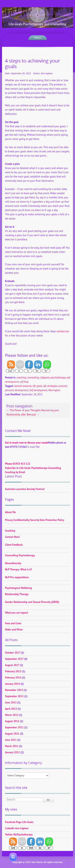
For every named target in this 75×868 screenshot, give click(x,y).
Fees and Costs (13, 623)
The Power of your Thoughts (24, 410)
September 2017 (14, 659)
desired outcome (23, 386)
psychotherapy (58, 378)
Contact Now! (12, 537)
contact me (63, 331)
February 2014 (13, 678)
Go (48, 800)
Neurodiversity (13, 563)
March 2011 (12, 746)
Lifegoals (45, 378)
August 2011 (12, 734)
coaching (21, 378)
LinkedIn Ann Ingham (17, 828)
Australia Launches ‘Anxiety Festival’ (25, 489)
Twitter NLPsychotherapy (19, 835)
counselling (33, 378)
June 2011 (11, 740)
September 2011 (14, 727)
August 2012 (12, 721)
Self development (38, 390)
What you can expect (16, 613)
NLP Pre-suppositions (17, 577)
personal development (17, 390)
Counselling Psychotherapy (20, 555)
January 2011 (12, 752)
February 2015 (13, 671)
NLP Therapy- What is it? (19, 569)
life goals (37, 386)
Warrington (54, 390)
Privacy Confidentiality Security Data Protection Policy (35, 520)
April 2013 (11, 709)
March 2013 (12, 715)
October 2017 (13, 653)
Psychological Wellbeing (18, 588)
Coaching (10, 531)
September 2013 (14, 696)
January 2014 (12, 684)
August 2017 (12, 665)
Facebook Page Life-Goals (19, 822)
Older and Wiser (14, 630)
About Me (10, 512)
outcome (63, 386)
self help (24, 382)
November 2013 (14, 690)
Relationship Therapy (17, 594)
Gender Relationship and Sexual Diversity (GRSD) (32, 602)
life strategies (50, 386)
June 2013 (11, 702)
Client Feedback (14, 545)
